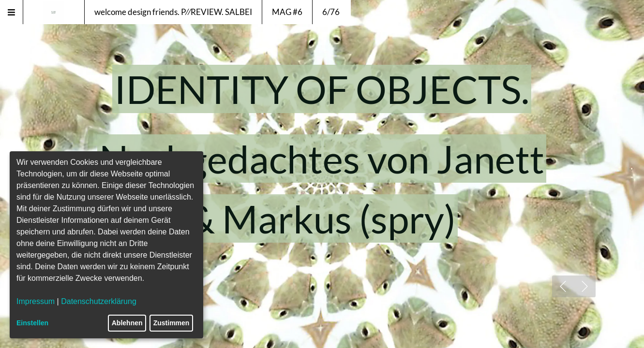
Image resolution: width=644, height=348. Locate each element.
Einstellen (32, 323)
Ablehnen (127, 323)
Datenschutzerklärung (99, 301)
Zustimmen (172, 323)
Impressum (36, 301)
